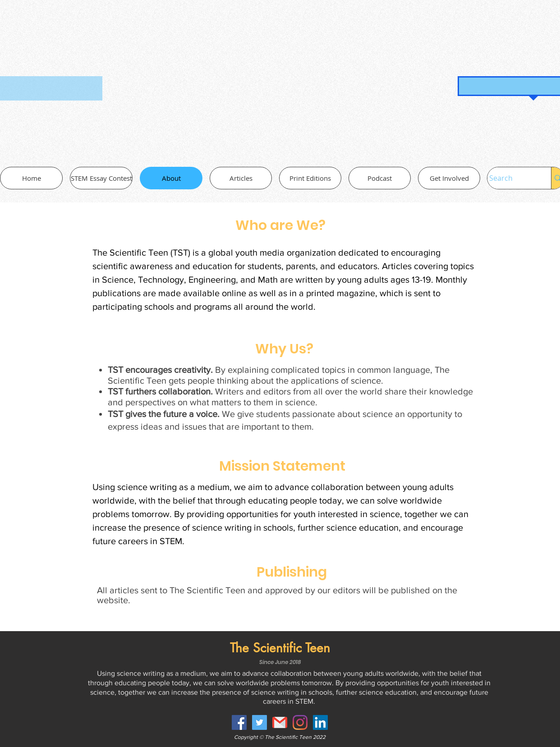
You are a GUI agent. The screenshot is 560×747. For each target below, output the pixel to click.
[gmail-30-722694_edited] (280, 722)
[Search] (510, 178)
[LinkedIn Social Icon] (320, 722)
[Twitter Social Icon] (259, 722)
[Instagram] (300, 722)
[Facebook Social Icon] (239, 722)
